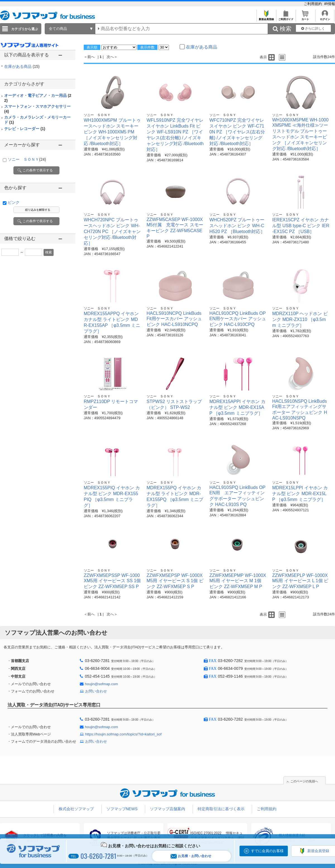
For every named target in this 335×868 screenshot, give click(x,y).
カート (305, 18)
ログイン (325, 18)
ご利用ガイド (286, 18)
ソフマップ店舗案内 (167, 809)
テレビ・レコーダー (25, 129)
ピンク (14, 202)
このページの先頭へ (304, 781)
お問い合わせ (96, 691)
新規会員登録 (266, 18)
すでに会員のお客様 (267, 851)
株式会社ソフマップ (76, 809)
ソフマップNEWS (122, 809)
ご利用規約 (313, 4)
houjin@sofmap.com (101, 684)
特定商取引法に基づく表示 (221, 809)
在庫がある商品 (22, 66)
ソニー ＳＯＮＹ (27, 159)
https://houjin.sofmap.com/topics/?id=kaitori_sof (123, 734)
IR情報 (330, 4)
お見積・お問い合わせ (191, 856)
